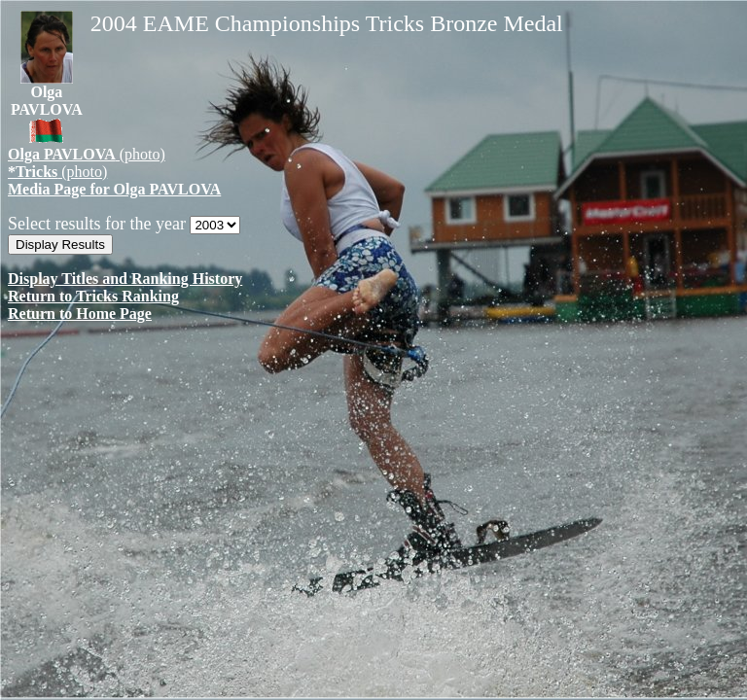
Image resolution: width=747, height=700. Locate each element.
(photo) (87, 154)
